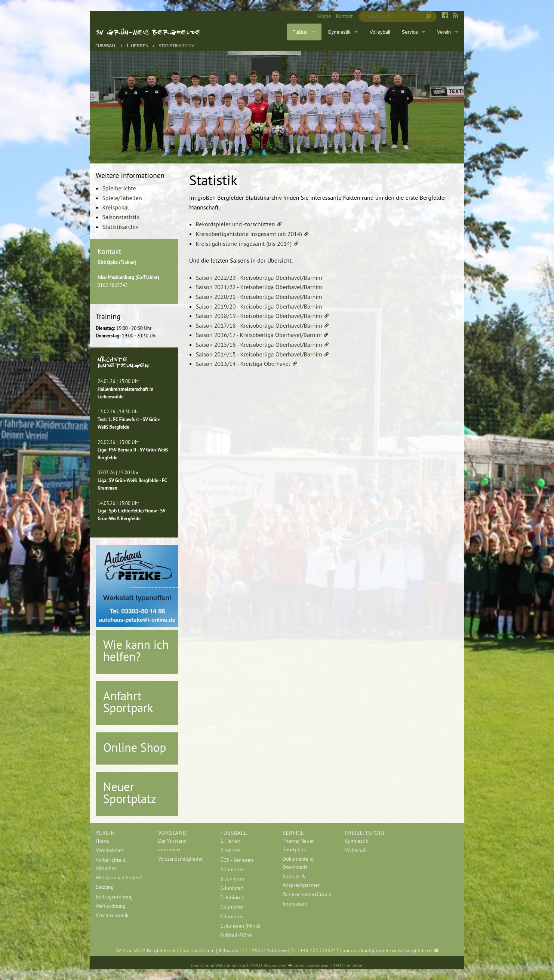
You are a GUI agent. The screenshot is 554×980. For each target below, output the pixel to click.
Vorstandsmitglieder (181, 859)
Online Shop (135, 747)
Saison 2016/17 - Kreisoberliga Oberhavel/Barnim (259, 335)
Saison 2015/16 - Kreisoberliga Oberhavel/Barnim (259, 344)
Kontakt (344, 16)
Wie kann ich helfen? (136, 650)
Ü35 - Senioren (237, 860)
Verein (444, 32)
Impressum (295, 904)
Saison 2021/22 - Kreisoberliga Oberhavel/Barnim (259, 287)
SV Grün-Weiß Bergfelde (148, 32)
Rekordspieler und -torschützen (236, 224)
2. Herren (230, 850)
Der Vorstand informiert (173, 845)
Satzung (105, 887)
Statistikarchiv (176, 46)
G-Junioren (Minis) (240, 926)
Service (410, 32)
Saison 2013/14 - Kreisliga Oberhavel (243, 364)
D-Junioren (232, 897)
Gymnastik (339, 32)
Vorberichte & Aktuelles (111, 864)
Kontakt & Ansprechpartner (301, 881)
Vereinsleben (110, 850)
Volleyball (380, 32)
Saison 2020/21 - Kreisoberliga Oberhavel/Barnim (259, 297)
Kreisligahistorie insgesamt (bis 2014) (244, 244)
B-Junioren (232, 879)
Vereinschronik (112, 915)
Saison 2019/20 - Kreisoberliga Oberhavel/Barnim (259, 306)
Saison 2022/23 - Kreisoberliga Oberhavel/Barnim (259, 278)
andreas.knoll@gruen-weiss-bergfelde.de (388, 950)
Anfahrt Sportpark (128, 702)
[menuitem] (322, 16)
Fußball (300, 32)
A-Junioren (232, 869)
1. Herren (137, 46)
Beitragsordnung (114, 897)
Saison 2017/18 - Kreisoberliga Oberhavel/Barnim (259, 325)
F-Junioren (232, 916)
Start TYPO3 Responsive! (263, 965)
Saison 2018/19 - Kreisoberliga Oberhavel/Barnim (259, 316)
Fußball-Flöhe (236, 935)
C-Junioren (232, 888)
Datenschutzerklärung (307, 894)
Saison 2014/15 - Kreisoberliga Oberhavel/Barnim (259, 354)
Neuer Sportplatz (130, 793)
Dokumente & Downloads (298, 863)
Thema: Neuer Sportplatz (298, 845)
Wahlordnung (111, 906)
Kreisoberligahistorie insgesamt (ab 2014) (249, 234)
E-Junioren (232, 907)
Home (324, 16)
